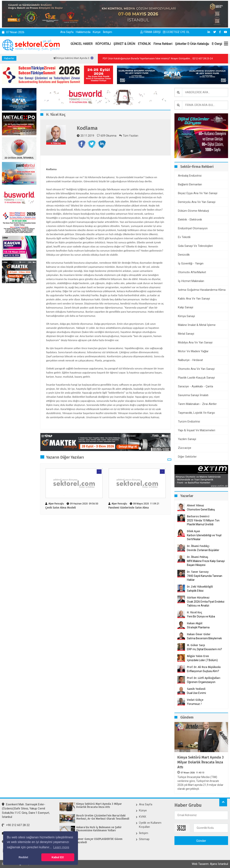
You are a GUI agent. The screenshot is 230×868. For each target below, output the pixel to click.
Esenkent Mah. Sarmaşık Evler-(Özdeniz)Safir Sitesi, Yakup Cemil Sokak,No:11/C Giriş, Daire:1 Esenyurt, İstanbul (26, 811)
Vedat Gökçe (195, 700)
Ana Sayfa (67, 32)
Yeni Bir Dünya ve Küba (201, 616)
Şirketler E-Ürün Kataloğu (192, 44)
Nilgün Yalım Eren (198, 656)
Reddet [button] (23, 857)
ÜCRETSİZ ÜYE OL (176, 32)
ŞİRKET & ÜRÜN (124, 44)
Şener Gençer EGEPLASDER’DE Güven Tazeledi (99, 841)
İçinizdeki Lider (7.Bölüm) (202, 660)
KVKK (143, 817)
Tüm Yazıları (129, 136)
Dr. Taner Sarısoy (198, 572)
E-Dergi (217, 44)
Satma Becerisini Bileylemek (204, 638)
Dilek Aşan (193, 531)
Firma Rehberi (163, 44)
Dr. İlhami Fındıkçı (198, 546)
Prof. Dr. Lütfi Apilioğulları (204, 678)
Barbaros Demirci (198, 516)
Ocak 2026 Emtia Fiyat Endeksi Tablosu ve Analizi (206, 604)
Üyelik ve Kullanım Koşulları (150, 825)
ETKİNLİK (144, 44)
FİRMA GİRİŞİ (150, 32)
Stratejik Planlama (198, 627)
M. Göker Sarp (196, 645)
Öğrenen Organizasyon (201, 682)
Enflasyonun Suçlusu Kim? (203, 671)
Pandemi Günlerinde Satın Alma (129, 508)
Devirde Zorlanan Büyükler (203, 550)
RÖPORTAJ (103, 44)
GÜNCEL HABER (82, 44)
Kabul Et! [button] (58, 857)
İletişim (107, 32)
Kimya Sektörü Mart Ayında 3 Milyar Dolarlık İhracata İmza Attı (200, 762)
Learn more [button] (61, 847)
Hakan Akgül (195, 623)
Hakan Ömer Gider (199, 634)
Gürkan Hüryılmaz (198, 598)
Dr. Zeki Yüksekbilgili (200, 587)
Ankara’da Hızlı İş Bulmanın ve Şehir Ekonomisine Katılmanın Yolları (99, 829)
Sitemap (144, 839)
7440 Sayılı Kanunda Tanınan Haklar (205, 578)
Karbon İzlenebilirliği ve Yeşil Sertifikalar (204, 537)
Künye (97, 32)
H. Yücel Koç (195, 612)
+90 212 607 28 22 (16, 825)
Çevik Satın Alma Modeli (61, 508)
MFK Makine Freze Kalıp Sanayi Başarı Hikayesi (206, 563)
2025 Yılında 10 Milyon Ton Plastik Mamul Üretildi (203, 522)
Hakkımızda (83, 32)
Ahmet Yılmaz (195, 506)
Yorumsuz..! (194, 704)
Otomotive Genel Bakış (201, 510)
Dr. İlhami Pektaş (198, 557)
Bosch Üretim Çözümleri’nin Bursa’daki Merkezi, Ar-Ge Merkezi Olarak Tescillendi (103, 817)
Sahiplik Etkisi (195, 591)
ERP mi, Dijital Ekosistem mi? (204, 649)
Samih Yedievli (196, 689)
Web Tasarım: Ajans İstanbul (210, 864)
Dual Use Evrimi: (197, 693)
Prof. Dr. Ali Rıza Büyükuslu (204, 667)
